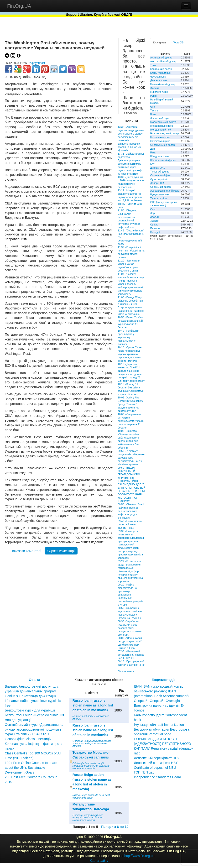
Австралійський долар (163, 61)
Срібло (154, 225)
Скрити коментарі (61, 551)
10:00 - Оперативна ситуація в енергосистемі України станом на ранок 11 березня (131, 421)
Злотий (154, 217)
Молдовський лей (161, 130)
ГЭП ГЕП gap (144, 772)
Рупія (153, 96)
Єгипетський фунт (161, 175)
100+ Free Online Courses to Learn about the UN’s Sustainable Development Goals (31, 768)
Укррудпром (37, 63)
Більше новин (126, 671)
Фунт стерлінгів (159, 179)
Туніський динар (160, 172)
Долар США (157, 183)
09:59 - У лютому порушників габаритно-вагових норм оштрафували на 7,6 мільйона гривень (131, 458)
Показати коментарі (26, 551)
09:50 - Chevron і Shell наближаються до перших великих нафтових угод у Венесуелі (131, 511)
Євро (153, 209)
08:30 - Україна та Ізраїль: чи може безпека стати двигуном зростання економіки (130, 628)
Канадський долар (161, 69)
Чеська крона (158, 77)
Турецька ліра (159, 198)
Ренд (153, 152)
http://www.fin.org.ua (139, 856)
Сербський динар (161, 187)
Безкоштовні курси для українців (30, 710)
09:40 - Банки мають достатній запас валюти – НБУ (130, 524)
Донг (153, 149)
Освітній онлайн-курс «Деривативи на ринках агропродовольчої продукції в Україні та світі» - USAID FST (34, 729)
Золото (154, 221)
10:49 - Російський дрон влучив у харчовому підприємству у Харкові (129, 337)
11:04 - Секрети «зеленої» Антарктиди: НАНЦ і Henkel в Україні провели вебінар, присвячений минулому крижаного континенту (131, 284)
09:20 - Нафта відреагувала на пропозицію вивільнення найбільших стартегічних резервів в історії (130, 595)
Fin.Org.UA (19, 6)
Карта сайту (99, 861)
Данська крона (159, 80)
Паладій (155, 232)
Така (153, 65)
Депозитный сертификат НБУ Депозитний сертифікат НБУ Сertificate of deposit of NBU (157, 763)
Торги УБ (178, 42)
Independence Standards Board (157, 777)
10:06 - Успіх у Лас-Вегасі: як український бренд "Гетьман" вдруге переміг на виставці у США (131, 404)
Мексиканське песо (162, 126)
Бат (152, 164)
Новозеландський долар (165, 133)
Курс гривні (160, 42)
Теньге (154, 110)
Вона (153, 114)
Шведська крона (160, 156)
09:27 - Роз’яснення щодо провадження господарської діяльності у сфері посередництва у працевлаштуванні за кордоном (130, 571)
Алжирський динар (161, 58)
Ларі (153, 213)
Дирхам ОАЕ (158, 168)
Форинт (155, 88)
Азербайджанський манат (165, 191)
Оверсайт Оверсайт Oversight (157, 701)
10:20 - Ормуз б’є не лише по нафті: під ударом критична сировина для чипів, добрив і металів (130, 354)
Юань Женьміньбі (161, 73)
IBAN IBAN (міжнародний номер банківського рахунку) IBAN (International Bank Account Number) (161, 691)
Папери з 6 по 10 (115, 827)
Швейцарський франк (163, 160)
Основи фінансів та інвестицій (28, 739)
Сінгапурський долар (163, 145)
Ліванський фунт (160, 118)
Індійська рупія (159, 92)
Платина (155, 228)
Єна (153, 107)
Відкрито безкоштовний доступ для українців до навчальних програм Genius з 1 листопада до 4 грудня (32, 691)
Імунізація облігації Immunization (159, 725)
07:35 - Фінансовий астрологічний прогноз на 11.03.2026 (131, 655)
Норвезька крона (160, 137)
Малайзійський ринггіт (163, 122)
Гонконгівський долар (163, 84)
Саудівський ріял (160, 141)
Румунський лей (160, 194)
